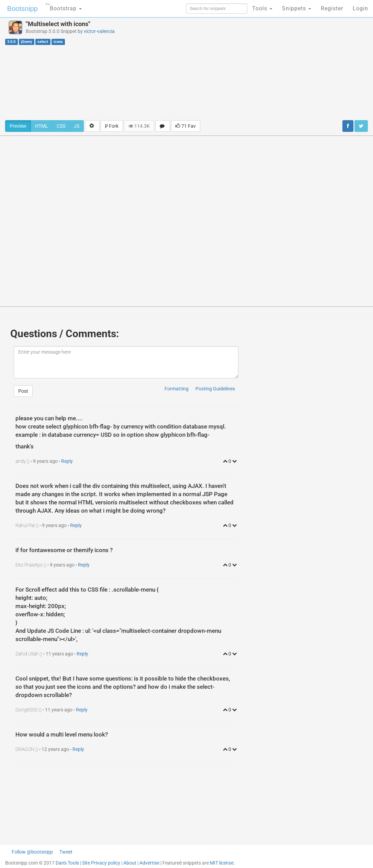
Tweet (66, 852)
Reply (67, 461)
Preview (18, 126)
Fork (112, 126)
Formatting (177, 389)
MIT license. (222, 863)
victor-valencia (99, 31)
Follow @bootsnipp (32, 852)
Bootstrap (64, 6)
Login (360, 8)
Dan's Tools (67, 863)
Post (23, 391)
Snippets (297, 8)
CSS (61, 126)
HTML (42, 126)
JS (77, 126)
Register (332, 8)
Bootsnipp (22, 9)
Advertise (149, 863)
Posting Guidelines (215, 389)
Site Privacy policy (101, 863)
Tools (262, 8)
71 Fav (186, 126)
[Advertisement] (251, 69)
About (130, 863)
